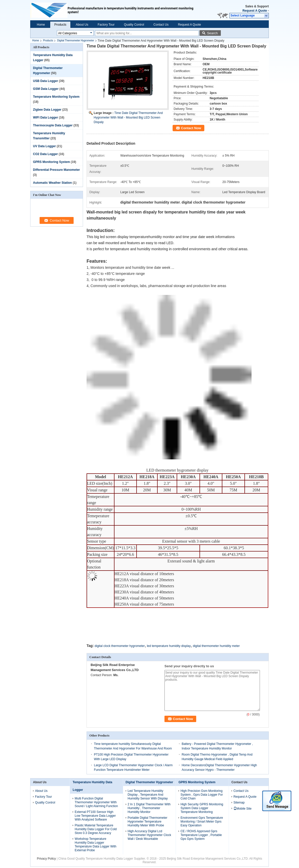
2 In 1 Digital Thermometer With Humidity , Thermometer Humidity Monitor (149, 808)
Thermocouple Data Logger (53, 125)
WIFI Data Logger (46, 118)
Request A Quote (255, 11)
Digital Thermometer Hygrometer (76, 40)
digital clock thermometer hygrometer (120, 646)
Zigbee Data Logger (47, 110)
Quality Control (134, 25)
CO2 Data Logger (45, 154)
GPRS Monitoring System (51, 162)
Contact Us (161, 25)
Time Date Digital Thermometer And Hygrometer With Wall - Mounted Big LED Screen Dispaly (128, 118)
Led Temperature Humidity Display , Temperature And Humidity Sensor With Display (148, 795)
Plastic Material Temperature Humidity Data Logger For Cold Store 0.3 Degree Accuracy (96, 829)
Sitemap (239, 803)
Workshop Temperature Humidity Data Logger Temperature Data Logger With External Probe (95, 845)
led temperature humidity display (169, 646)
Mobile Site (243, 809)
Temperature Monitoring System (56, 97)
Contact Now (191, 128)
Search (212, 33)
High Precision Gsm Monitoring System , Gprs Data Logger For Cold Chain (202, 795)
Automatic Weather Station (52, 183)
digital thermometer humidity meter (216, 646)
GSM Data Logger (46, 89)
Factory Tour (106, 25)
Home (41, 25)
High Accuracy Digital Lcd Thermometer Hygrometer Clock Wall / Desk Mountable (149, 835)
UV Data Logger (44, 146)
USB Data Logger (46, 81)
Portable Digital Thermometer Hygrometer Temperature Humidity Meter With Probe (148, 822)
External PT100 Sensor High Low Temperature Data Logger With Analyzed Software (95, 816)
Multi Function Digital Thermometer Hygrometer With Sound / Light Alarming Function (96, 802)
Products (60, 25)
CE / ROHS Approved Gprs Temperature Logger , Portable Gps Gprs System (201, 835)
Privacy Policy (46, 859)
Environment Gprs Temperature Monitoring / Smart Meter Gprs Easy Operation (202, 822)
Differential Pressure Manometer (56, 170)
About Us (82, 25)
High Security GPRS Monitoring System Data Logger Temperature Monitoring (202, 808)
